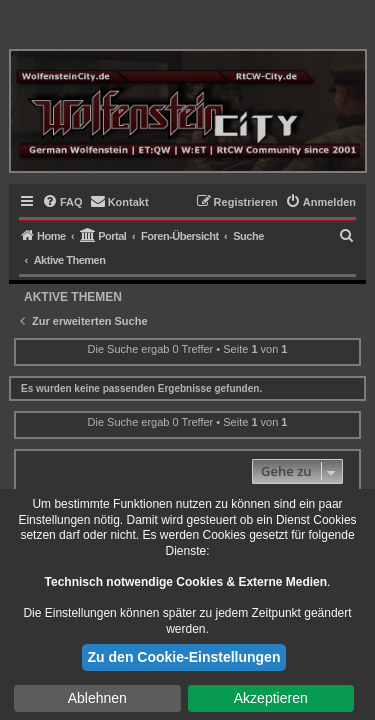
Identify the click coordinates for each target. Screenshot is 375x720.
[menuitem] (62, 202)
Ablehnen (97, 698)
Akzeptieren (271, 698)
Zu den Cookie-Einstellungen (184, 657)
